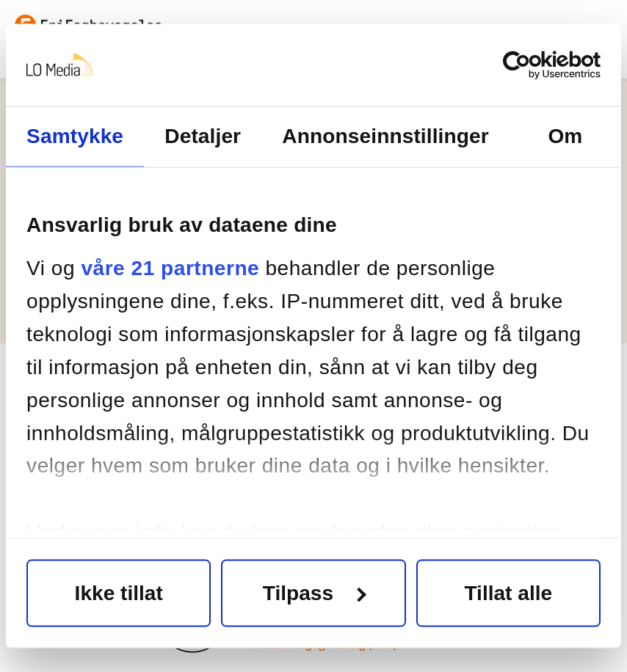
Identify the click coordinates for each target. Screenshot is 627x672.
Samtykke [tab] (75, 136)
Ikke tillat (119, 592)
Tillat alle (508, 592)
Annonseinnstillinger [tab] (385, 136)
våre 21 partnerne (170, 267)
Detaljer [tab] (203, 136)
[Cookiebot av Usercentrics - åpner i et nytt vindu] (536, 65)
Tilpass (315, 592)
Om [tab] (565, 136)
